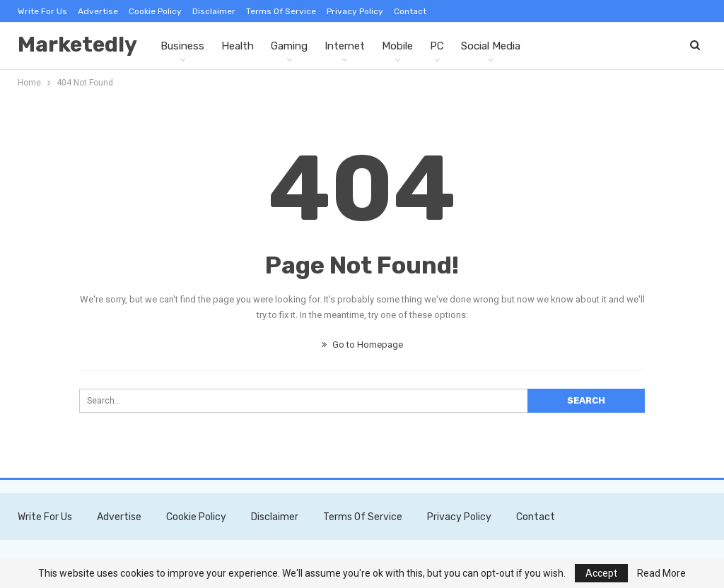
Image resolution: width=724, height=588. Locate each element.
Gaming (289, 46)
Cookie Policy (155, 11)
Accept (601, 573)
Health (238, 46)
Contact (410, 11)
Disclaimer (214, 11)
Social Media (491, 46)
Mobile (397, 46)
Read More (661, 573)
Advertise (98, 11)
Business (182, 46)
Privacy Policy (355, 11)
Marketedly (77, 45)
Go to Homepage (362, 345)
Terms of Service (281, 11)
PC (437, 46)
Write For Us (42, 11)
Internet (345, 46)
